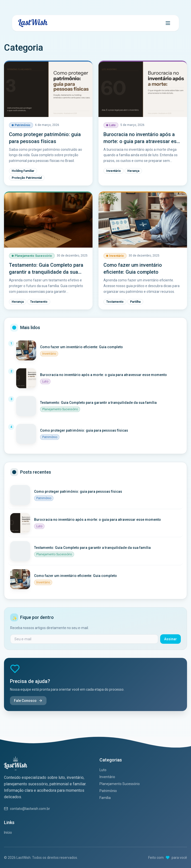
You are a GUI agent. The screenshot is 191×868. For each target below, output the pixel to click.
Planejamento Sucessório (120, 784)
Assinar (170, 639)
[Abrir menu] (168, 23)
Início (8, 832)
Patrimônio (108, 791)
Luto (103, 770)
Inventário (107, 777)
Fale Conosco (28, 701)
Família (105, 798)
